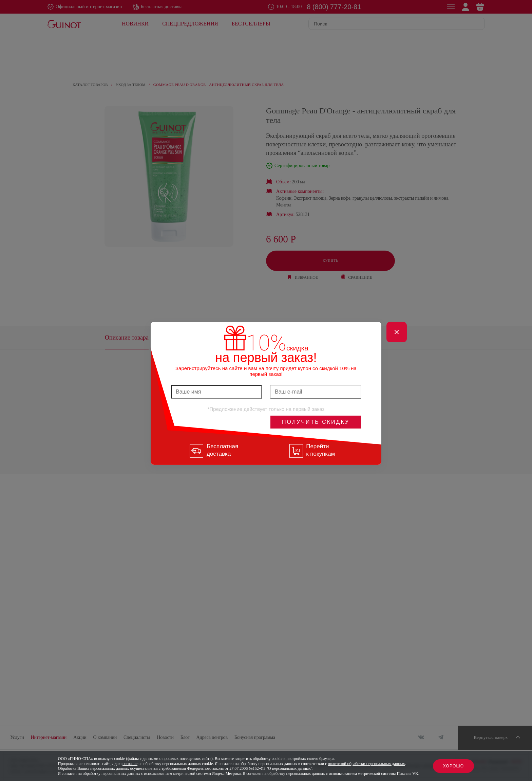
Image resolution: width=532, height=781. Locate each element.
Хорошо (454, 766)
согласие (130, 764)
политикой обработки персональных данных (367, 764)
